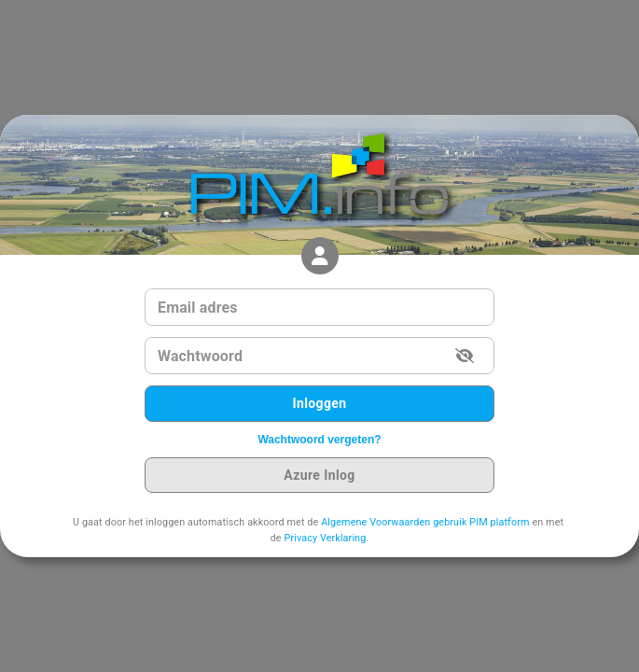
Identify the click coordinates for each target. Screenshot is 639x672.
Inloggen (319, 404)
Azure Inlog (319, 476)
